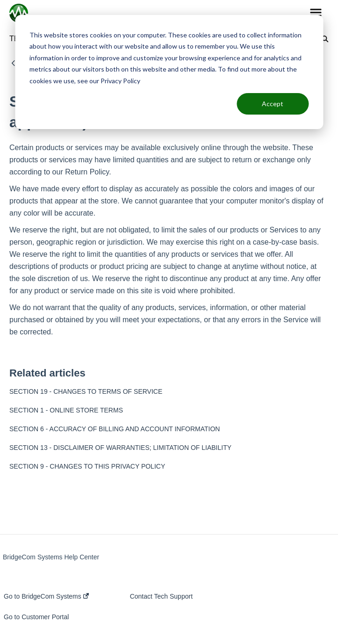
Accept (273, 104)
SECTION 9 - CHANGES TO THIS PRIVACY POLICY (87, 466)
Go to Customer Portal (36, 617)
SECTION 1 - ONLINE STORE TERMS (66, 410)
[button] (316, 13)
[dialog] (169, 72)
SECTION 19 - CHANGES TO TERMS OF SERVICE (86, 391)
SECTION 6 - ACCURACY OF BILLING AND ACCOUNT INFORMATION (115, 429)
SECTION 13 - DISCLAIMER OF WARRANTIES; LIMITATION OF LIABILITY (120, 448)
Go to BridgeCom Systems (46, 596)
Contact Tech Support (161, 596)
